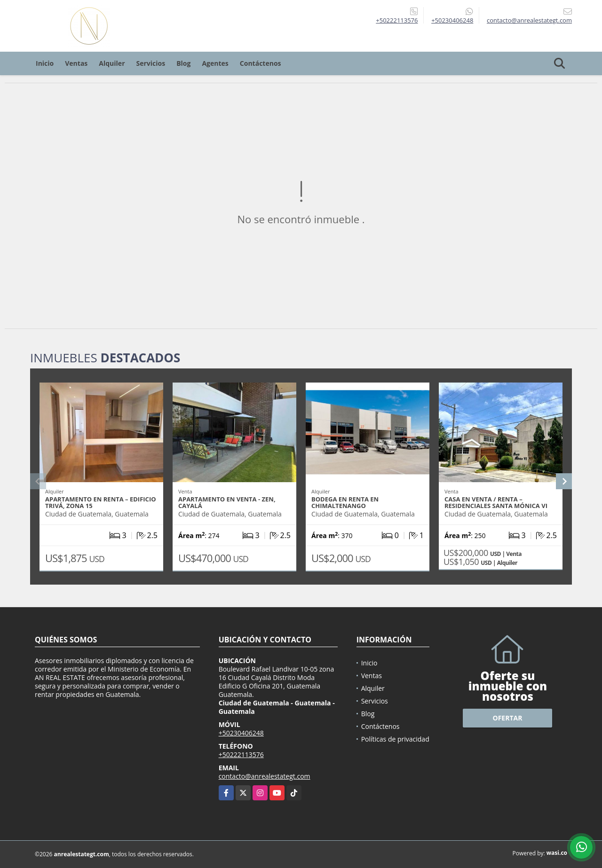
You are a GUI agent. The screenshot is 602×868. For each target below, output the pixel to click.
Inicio (45, 63)
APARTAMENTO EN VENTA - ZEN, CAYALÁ (227, 502)
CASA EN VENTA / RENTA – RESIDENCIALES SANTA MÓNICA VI (496, 502)
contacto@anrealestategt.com (265, 776)
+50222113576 (397, 20)
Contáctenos (261, 63)
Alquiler (112, 63)
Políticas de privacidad (395, 739)
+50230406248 (452, 20)
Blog (183, 63)
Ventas (76, 63)
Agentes (215, 63)
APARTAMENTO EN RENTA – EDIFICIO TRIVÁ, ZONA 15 (101, 502)
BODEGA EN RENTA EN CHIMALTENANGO (345, 502)
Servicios (151, 63)
